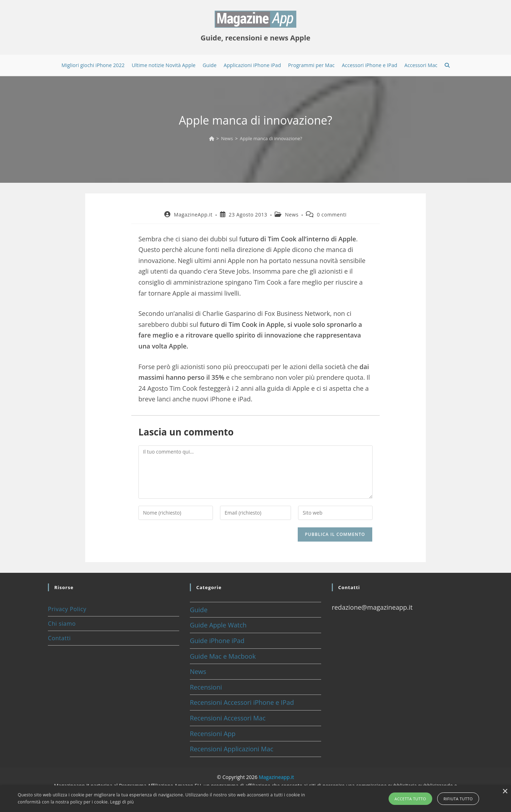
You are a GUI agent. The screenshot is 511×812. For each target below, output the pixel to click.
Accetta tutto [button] (410, 799)
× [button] (505, 792)
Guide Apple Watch (218, 625)
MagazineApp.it (193, 215)
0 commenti (332, 215)
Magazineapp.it (276, 777)
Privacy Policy (67, 609)
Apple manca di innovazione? (271, 138)
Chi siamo (62, 624)
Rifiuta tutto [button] (458, 799)
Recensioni (206, 687)
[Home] (212, 138)
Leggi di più (122, 802)
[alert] (255, 799)
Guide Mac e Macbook (223, 656)
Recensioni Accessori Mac (228, 718)
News (292, 215)
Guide (199, 610)
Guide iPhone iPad (217, 641)
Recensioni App (213, 734)
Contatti (59, 638)
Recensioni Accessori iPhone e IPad (242, 702)
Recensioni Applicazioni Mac (232, 749)
